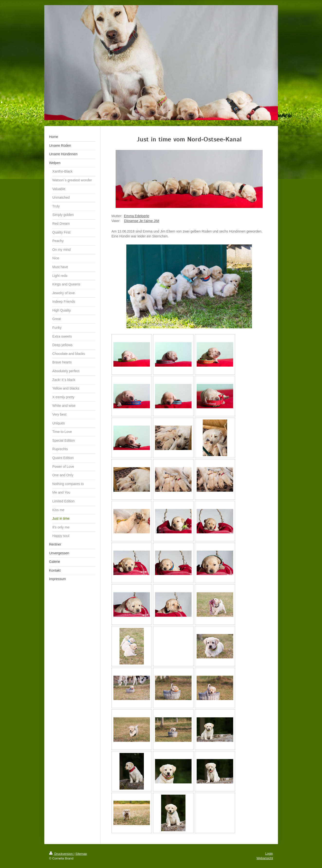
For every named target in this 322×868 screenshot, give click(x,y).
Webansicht (265, 858)
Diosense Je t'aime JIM (142, 221)
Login (269, 853)
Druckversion (61, 854)
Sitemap (81, 854)
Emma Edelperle (137, 216)
